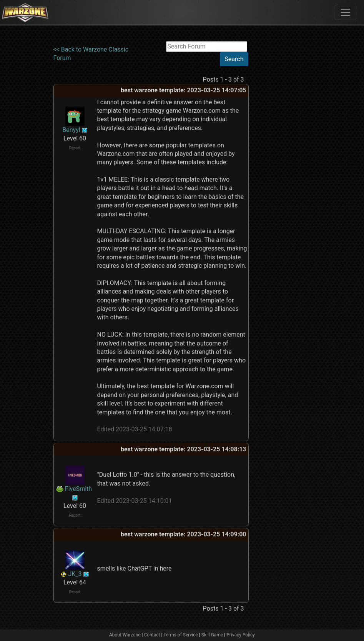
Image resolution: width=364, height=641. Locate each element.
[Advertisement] (280, 157)
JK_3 (75, 574)
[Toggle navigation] (346, 12)
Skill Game (212, 635)
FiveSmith (78, 489)
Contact (152, 635)
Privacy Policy (241, 635)
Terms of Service (181, 635)
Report (75, 148)
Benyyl (71, 130)
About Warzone (125, 635)
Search (234, 59)
